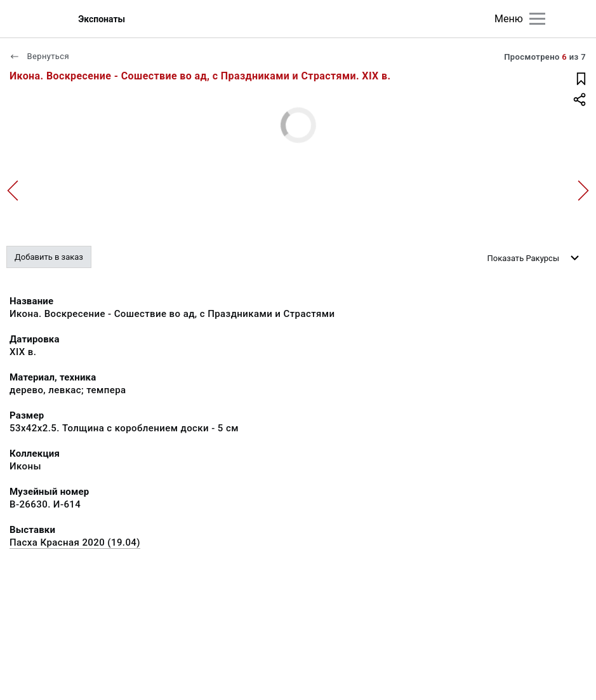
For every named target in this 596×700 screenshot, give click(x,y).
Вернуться (39, 56)
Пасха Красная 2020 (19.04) (75, 542)
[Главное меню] (537, 19)
